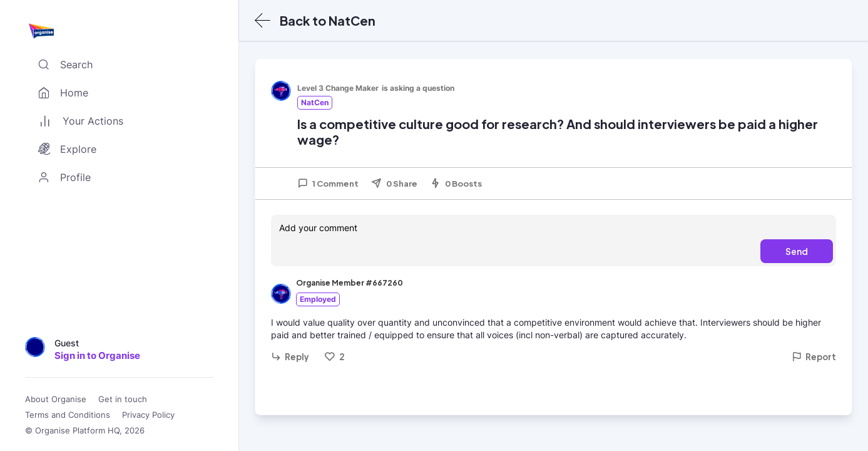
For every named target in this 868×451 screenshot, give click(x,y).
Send (797, 251)
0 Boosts (456, 184)
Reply (290, 357)
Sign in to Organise (97, 355)
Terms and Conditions (68, 415)
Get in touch (123, 399)
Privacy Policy (148, 415)
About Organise (56, 399)
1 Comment (328, 184)
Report (814, 357)
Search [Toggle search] (63, 65)
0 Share (394, 184)
